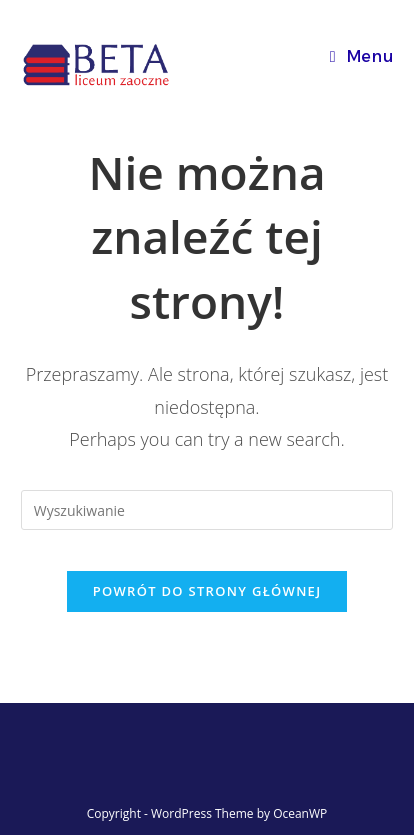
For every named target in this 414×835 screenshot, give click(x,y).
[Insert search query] (207, 510)
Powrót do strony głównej (207, 591)
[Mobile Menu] (361, 56)
